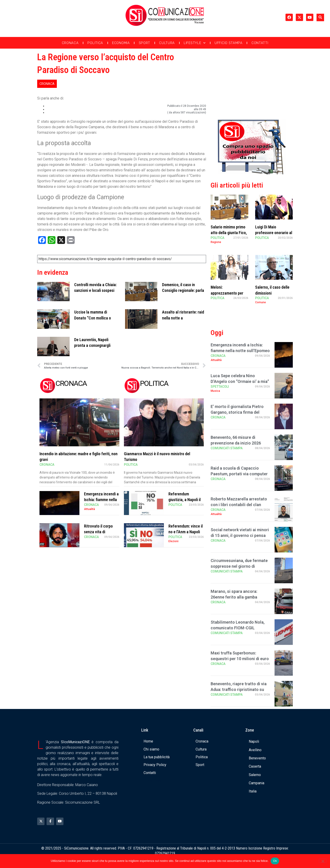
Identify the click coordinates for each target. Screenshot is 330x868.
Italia (253, 791)
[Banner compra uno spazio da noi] (252, 173)
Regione (216, 242)
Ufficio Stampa (229, 43)
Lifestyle (195, 43)
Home (148, 741)
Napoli (254, 741)
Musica (215, 391)
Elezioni (173, 541)
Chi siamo (151, 749)
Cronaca (70, 43)
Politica (95, 43)
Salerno (255, 775)
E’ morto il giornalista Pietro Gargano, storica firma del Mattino (237, 412)
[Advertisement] (252, 83)
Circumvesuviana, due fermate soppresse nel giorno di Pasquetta (239, 566)
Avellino (255, 750)
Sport (145, 43)
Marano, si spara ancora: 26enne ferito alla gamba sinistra (234, 597)
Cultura (167, 43)
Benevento (257, 758)
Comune (261, 302)
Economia (121, 43)
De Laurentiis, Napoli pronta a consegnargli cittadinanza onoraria (92, 345)
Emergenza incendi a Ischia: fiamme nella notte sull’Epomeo (101, 500)
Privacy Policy (155, 765)
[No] (323, 861)
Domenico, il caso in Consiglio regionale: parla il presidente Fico (183, 290)
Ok (275, 861)
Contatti (260, 43)
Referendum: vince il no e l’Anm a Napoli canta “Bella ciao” (186, 532)
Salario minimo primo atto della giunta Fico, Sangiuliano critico (229, 233)
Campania (257, 783)
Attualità (89, 509)
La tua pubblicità (157, 757)
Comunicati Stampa (227, 448)
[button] (320, 17)
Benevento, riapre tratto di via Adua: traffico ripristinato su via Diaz (239, 689)
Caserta (255, 766)
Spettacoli (220, 387)
